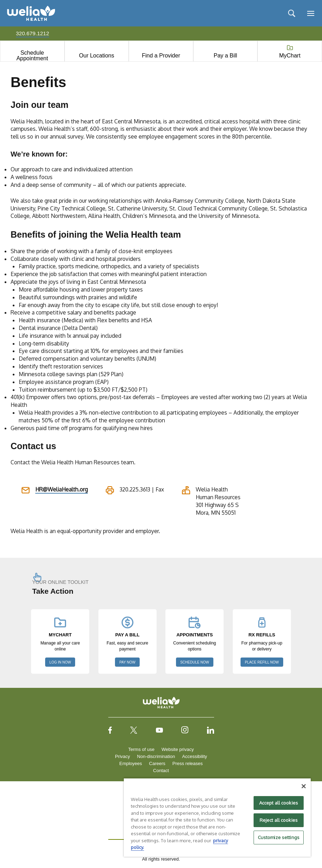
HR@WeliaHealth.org (62, 489)
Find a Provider (161, 56)
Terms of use (141, 749)
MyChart (290, 56)
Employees (130, 763)
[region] (217, 817)
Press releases (188, 763)
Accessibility (195, 756)
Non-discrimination (156, 756)
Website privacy (178, 749)
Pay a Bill (226, 56)
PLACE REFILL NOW (262, 662)
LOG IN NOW (60, 662)
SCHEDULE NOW (195, 662)
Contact (161, 771)
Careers (157, 763)
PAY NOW (127, 662)
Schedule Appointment (32, 56)
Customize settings (279, 837)
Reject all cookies (279, 820)
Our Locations (97, 56)
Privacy (123, 756)
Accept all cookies (279, 803)
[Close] (304, 786)
